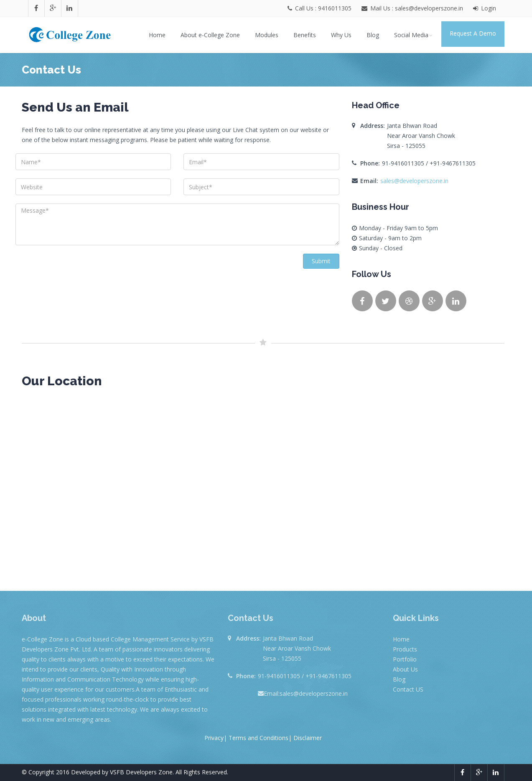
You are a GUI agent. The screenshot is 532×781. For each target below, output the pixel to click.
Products (405, 649)
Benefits (305, 35)
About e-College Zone (210, 35)
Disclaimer (308, 738)
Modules (267, 35)
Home (157, 35)
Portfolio (405, 659)
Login (485, 8)
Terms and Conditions (258, 738)
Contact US (408, 689)
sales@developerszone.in (414, 181)
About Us (405, 669)
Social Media (414, 35)
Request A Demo (473, 33)
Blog (373, 35)
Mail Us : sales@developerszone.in (416, 8)
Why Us (341, 35)
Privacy (214, 738)
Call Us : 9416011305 (320, 8)
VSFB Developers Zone (141, 772)
